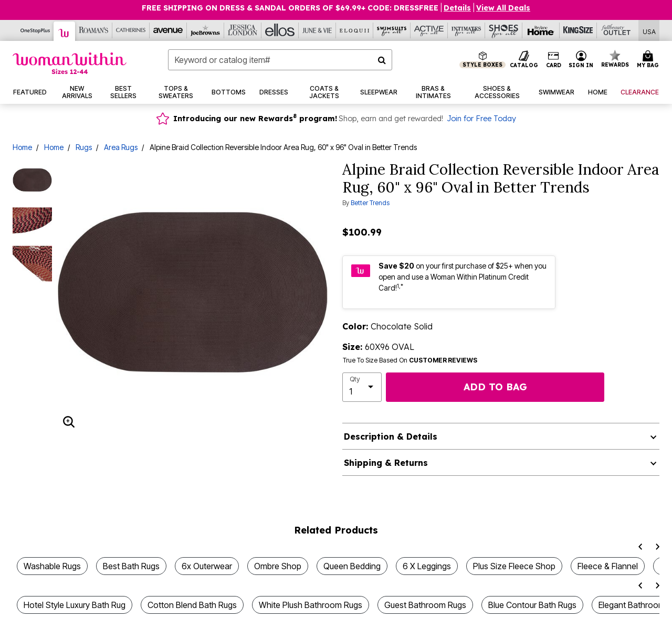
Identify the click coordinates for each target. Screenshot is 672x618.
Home (22, 147)
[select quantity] (362, 387)
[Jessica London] (243, 30)
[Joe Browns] (206, 30)
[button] (581, 60)
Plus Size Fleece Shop (514, 566)
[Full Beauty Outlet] (616, 30)
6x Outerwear (207, 566)
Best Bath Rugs (131, 566)
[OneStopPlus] (35, 30)
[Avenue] (168, 30)
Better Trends (370, 203)
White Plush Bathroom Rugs (311, 605)
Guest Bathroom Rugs (425, 605)
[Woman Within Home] (70, 63)
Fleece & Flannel (608, 566)
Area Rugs (121, 147)
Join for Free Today (481, 119)
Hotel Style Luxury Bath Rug (75, 605)
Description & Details (391, 436)
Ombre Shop (278, 566)
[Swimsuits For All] (392, 30)
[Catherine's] (131, 30)
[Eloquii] (355, 30)
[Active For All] (429, 30)
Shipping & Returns (386, 463)
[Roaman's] (94, 30)
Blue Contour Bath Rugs (532, 605)
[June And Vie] (317, 30)
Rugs (84, 147)
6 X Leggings (427, 566)
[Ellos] (280, 30)
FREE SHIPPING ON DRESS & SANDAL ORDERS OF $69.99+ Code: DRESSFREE (290, 8)
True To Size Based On (410, 360)
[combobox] (280, 60)
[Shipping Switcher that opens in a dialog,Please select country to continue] (649, 31)
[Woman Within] (65, 31)
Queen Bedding (352, 566)
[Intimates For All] (466, 30)
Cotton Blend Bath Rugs (192, 605)
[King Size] (578, 30)
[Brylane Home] (541, 30)
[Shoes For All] (504, 30)
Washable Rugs (52, 566)
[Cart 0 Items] (649, 60)
